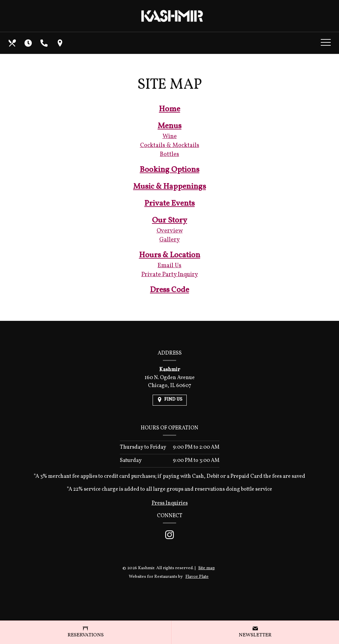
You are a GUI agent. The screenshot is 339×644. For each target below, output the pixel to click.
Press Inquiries (170, 503)
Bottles (169, 154)
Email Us (169, 266)
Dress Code (169, 290)
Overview (170, 231)
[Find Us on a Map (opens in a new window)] (61, 43)
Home (169, 109)
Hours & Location (170, 255)
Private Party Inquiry (170, 275)
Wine (170, 137)
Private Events (169, 204)
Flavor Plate (197, 577)
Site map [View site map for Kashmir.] (207, 568)
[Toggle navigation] (326, 43)
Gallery (169, 240)
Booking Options (169, 170)
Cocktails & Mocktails (170, 146)
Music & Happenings (169, 187)
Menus (169, 126)
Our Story (169, 221)
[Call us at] (45, 43)
